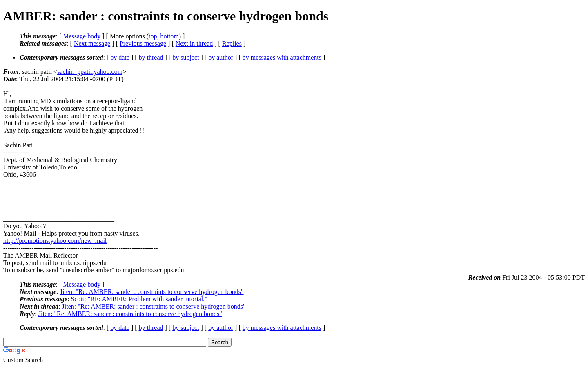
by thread (151, 57)
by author (221, 57)
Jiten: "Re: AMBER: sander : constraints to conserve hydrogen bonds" (152, 292)
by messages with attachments (282, 57)
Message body (82, 36)
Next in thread (194, 43)
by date (120, 57)
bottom (169, 36)
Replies (232, 43)
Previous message (143, 43)
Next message (92, 43)
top (153, 36)
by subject (186, 57)
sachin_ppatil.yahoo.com (90, 72)
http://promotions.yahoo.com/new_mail (55, 241)
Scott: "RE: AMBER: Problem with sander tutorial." (139, 299)
